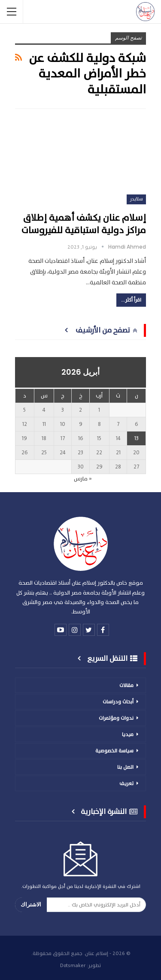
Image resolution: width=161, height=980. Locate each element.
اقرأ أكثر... (131, 300)
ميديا (128, 734)
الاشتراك (31, 904)
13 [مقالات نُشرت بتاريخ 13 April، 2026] (137, 438)
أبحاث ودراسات (118, 702)
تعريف (126, 783)
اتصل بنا (125, 767)
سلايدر (136, 199)
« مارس (83, 479)
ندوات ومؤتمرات (116, 718)
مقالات (126, 685)
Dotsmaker (73, 965)
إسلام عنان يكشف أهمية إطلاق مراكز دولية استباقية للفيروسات (84, 224)
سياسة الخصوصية (114, 751)
